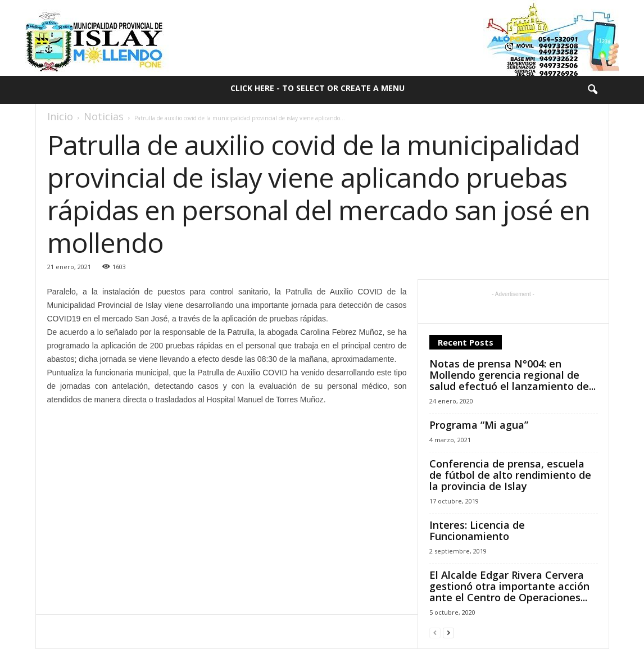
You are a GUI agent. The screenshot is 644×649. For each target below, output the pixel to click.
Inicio (60, 116)
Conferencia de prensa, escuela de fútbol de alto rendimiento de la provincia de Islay (510, 475)
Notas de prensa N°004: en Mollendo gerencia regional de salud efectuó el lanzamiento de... (513, 375)
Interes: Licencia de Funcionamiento (477, 530)
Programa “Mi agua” (479, 425)
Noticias (104, 116)
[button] (592, 90)
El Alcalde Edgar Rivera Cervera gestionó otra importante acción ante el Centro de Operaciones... (509, 586)
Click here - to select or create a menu (318, 88)
